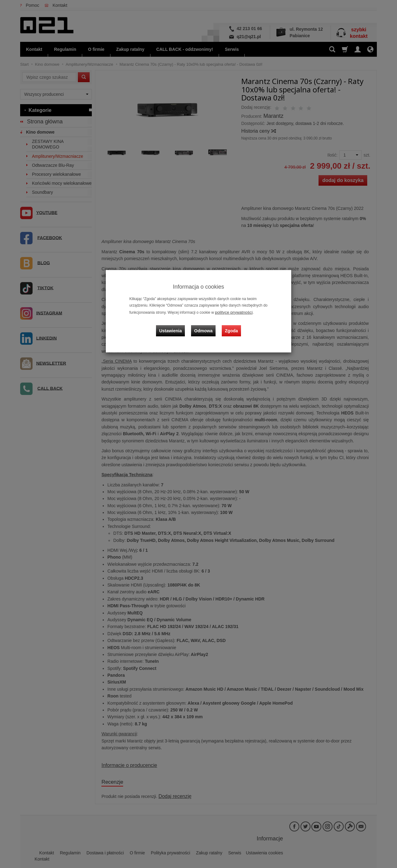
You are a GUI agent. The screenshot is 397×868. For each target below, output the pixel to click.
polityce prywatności (231, 312)
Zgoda (230, 325)
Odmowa (205, 325)
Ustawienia (175, 325)
